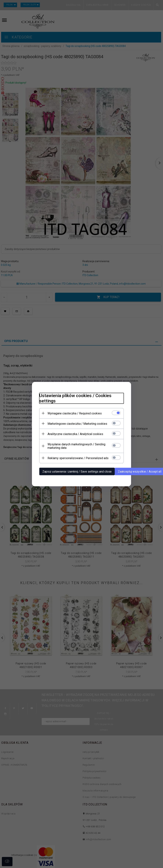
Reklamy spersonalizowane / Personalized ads (78, 458)
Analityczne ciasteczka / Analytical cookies (75, 434)
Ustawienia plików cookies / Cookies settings (75, 398)
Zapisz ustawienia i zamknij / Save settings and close (77, 471)
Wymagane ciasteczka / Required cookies (75, 413)
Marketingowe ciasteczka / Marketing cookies (77, 424)
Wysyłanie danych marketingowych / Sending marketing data (76, 446)
